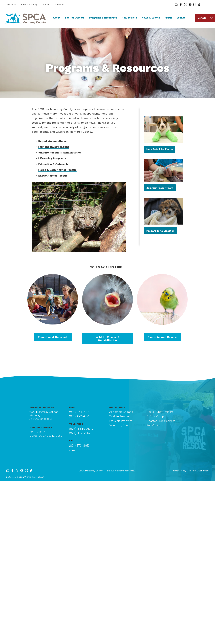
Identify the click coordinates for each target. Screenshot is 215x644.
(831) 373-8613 (79, 446)
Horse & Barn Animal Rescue (57, 170)
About (168, 18)
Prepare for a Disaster (160, 231)
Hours (46, 5)
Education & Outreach (53, 164)
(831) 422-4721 (79, 416)
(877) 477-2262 (80, 433)
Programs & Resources (103, 18)
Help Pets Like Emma (160, 149)
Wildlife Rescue (119, 416)
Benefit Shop (155, 425)
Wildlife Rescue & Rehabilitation (60, 153)
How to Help (129, 18)
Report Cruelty (29, 5)
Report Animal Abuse (53, 141)
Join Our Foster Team (160, 188)
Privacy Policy (179, 471)
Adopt (57, 18)
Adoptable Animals (121, 412)
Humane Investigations (54, 147)
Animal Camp (155, 416)
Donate (202, 18)
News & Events (151, 18)
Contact (59, 5)
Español (182, 18)
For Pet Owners (75, 18)
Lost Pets (11, 5)
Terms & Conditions (199, 471)
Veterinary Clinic (120, 425)
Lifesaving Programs (52, 158)
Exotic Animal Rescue (53, 176)
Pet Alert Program (121, 421)
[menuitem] (57, 20)
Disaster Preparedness (161, 421)
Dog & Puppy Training (160, 412)
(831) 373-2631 (79, 412)
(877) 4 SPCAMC (81, 429)
